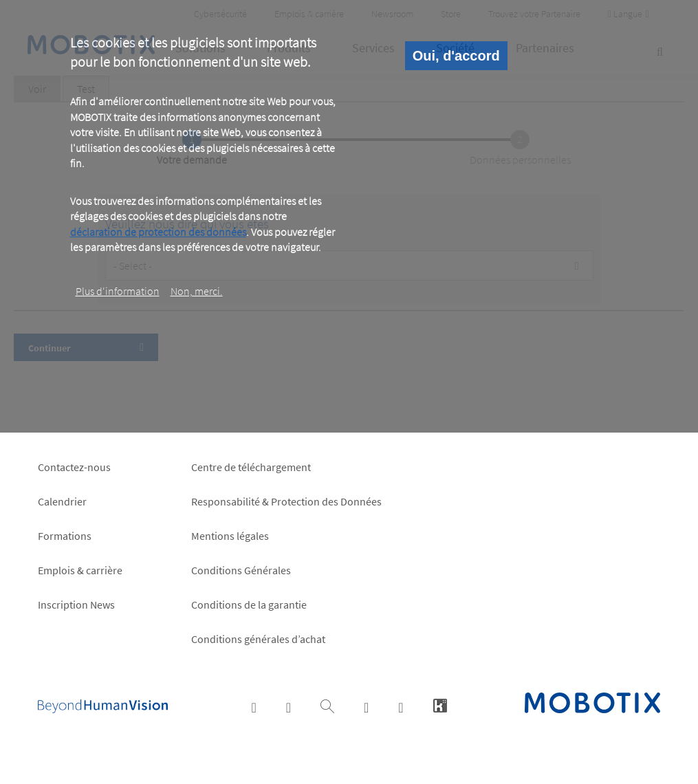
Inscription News (76, 605)
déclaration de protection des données (158, 232)
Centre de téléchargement (251, 467)
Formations (65, 536)
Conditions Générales (241, 570)
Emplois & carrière (80, 570)
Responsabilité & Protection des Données (286, 501)
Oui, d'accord (456, 56)
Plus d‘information (118, 291)
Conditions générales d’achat (258, 639)
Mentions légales (230, 536)
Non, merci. (197, 291)
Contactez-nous (74, 467)
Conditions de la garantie (249, 605)
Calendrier (62, 501)
